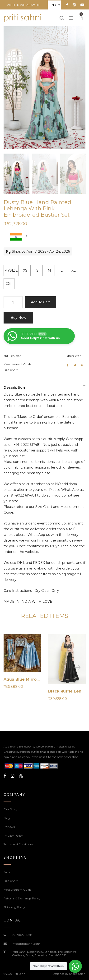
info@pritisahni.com (26, 944)
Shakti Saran (77, 974)
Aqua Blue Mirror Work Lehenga (37, 679)
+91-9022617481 (23, 935)
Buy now (18, 318)
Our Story (10, 809)
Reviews (9, 827)
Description (14, 387)
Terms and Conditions (18, 844)
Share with (74, 356)
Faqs (7, 872)
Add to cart (40, 302)
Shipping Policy (14, 907)
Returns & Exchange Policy (22, 898)
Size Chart (11, 370)
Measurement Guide (17, 364)
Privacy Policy (13, 836)
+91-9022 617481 (27, 445)
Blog (7, 818)
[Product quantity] (13, 302)
